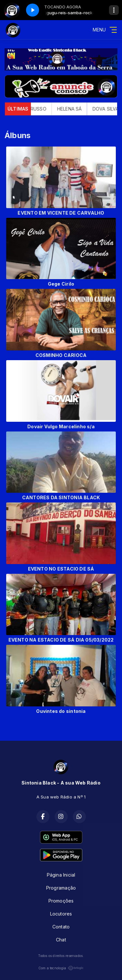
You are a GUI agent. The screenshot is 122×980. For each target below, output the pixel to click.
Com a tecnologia (61, 968)
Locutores (61, 914)
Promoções (61, 901)
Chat (61, 940)
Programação (61, 888)
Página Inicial (61, 875)
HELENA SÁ (73, 109)
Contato (61, 927)
